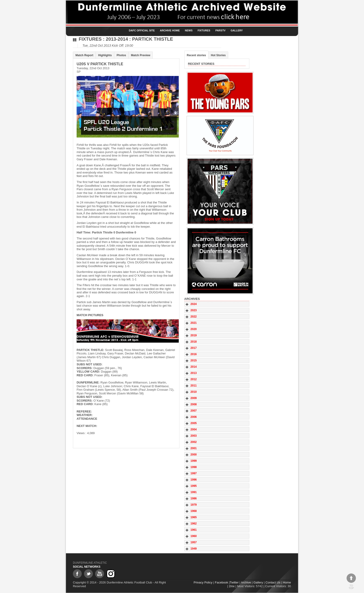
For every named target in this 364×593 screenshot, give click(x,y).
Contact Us (273, 583)
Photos (121, 55)
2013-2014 (117, 39)
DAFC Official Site (142, 30)
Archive (246, 583)
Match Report (84, 55)
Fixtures (204, 30)
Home (287, 583)
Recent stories (197, 55)
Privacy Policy (203, 583)
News (189, 30)
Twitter (234, 583)
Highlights (105, 55)
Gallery (237, 30)
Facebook (222, 583)
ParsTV (221, 30)
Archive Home (170, 30)
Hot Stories (218, 55)
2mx (232, 586)
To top (351, 582)
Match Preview (141, 55)
